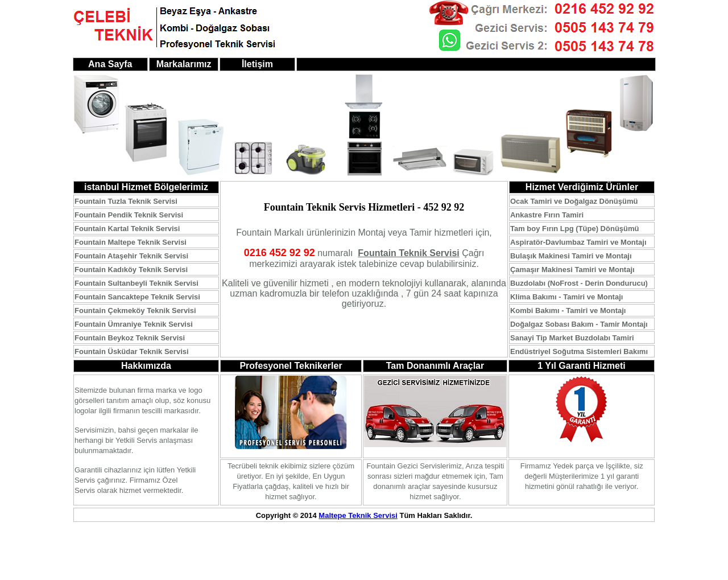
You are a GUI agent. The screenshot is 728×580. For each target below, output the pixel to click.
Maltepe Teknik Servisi (358, 515)
